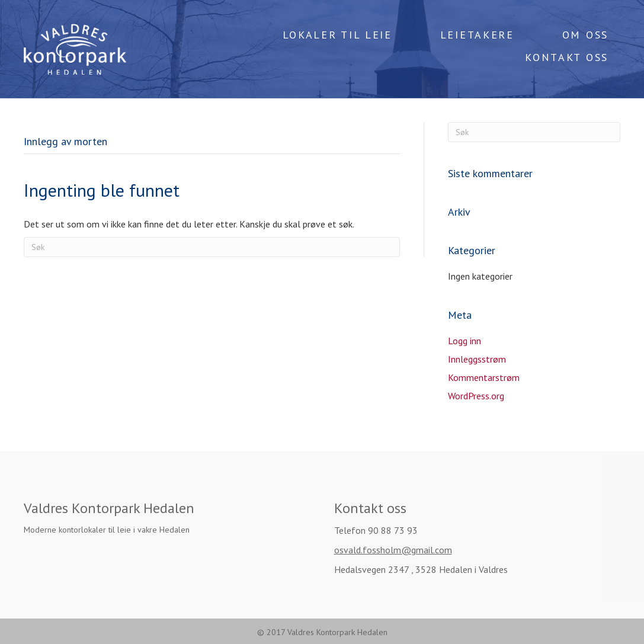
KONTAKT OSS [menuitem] (567, 57)
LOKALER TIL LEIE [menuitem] (337, 35)
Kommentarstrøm (484, 377)
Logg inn (464, 341)
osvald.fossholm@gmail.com (393, 550)
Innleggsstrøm (477, 359)
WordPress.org (476, 396)
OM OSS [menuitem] (585, 35)
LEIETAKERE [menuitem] (477, 35)
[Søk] (212, 247)
